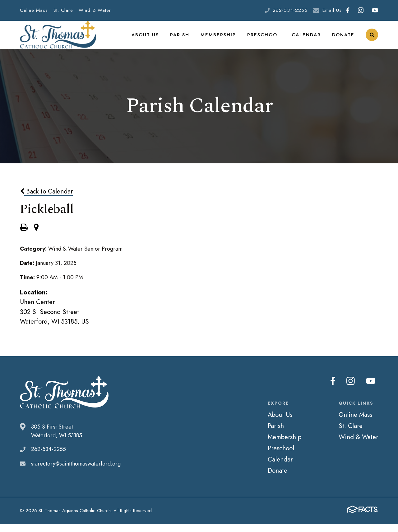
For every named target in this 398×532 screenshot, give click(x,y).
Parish (186, 39)
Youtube (375, 10)
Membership (223, 39)
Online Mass (34, 10)
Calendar (307, 39)
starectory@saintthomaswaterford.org (76, 471)
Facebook (348, 10)
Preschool (266, 39)
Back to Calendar (46, 199)
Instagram (361, 10)
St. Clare (63, 10)
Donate (343, 39)
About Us (153, 39)
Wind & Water (95, 10)
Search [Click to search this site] (372, 39)
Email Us (332, 10)
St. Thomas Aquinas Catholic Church (58, 39)
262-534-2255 (290, 10)
